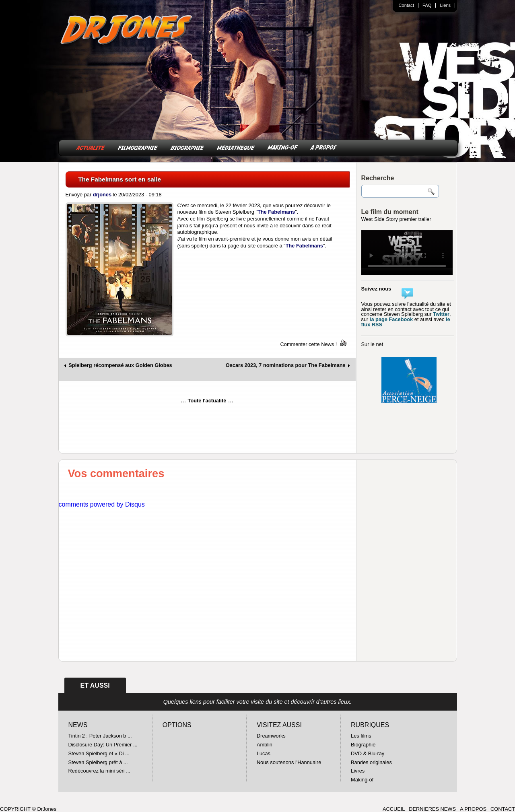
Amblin (265, 745)
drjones (102, 195)
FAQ (427, 5)
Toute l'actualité (207, 401)
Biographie (363, 745)
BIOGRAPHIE (187, 147)
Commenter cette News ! (309, 344)
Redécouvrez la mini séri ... (99, 771)
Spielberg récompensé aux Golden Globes (120, 366)
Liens (445, 5)
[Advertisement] (207, 432)
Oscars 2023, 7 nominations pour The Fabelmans (286, 366)
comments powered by (102, 504)
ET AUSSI (95, 685)
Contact (407, 5)
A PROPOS (323, 147)
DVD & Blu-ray (368, 753)
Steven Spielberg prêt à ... (98, 762)
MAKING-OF (283, 147)
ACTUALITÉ (91, 147)
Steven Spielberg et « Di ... (99, 753)
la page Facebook (391, 319)
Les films (361, 736)
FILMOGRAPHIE (138, 147)
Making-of (362, 780)
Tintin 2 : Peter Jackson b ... (100, 736)
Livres (358, 771)
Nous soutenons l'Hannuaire (289, 762)
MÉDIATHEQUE (236, 147)
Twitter (441, 314)
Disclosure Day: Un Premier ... (103, 745)
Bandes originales (371, 762)
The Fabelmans (276, 212)
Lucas (264, 753)
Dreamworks (271, 736)
